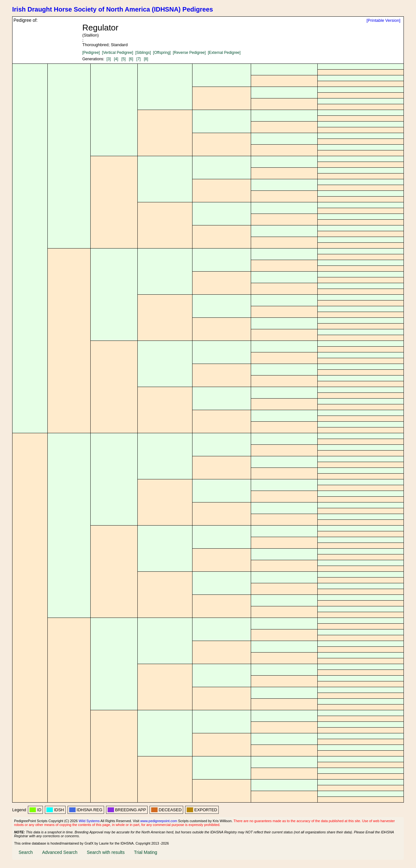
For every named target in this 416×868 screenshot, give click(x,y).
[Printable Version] (383, 20)
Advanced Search (60, 852)
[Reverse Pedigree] (189, 53)
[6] (131, 59)
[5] (123, 59)
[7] (139, 59)
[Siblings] (143, 53)
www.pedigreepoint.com (159, 821)
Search (26, 852)
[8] (146, 59)
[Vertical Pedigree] (117, 53)
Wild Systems (89, 821)
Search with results (106, 852)
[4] (116, 59)
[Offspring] (162, 53)
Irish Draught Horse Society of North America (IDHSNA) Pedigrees (113, 9)
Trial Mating (146, 852)
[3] (108, 59)
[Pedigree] (91, 53)
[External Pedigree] (224, 53)
